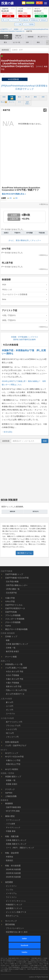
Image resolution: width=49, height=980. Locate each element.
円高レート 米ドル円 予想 (16, 690)
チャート (12, 102)
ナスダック (10, 789)
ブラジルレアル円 (13, 726)
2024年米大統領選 (13, 869)
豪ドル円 (10, 702)
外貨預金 (10, 857)
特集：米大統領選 (13, 866)
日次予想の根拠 (12, 582)
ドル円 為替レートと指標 (16, 668)
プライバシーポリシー (15, 928)
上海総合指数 (11, 796)
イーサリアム (11, 893)
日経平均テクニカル (14, 605)
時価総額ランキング (14, 905)
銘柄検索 (31, 37)
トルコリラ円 (11, 729)
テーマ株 (18, 24)
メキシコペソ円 (12, 737)
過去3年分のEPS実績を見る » (14, 194)
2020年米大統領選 (13, 873)
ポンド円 (10, 710)
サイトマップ (11, 921)
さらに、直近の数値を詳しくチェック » (25, 240)
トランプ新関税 (29, 24)
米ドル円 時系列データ (15, 694)
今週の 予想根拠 (12, 683)
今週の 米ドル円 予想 (15, 679)
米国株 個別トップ (13, 777)
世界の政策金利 (12, 742)
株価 (4, 97)
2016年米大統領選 (13, 877)
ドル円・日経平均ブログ (16, 745)
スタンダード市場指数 (15, 619)
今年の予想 (10, 601)
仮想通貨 (9, 882)
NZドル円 (10, 733)
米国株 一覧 (11, 780)
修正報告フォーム (25, 553)
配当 (5, 42)
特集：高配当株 (12, 836)
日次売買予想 (11, 593)
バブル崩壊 (10, 824)
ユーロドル (10, 713)
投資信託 (10, 860)
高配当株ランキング (18, 37)
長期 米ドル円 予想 (14, 686)
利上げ (4, 102)
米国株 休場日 (12, 784)
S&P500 (9, 793)
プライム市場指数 (13, 615)
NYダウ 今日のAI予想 (14, 757)
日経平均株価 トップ (14, 574)
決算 (27, 42)
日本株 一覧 (11, 648)
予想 (12, 98)
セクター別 (16, 42)
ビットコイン (11, 886)
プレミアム (30, 3)
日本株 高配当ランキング (16, 840)
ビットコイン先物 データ (16, 912)
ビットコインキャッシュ (16, 901)
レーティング (14, 20)
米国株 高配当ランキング (16, 844)
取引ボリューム (12, 916)
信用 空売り (27, 103)
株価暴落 (9, 803)
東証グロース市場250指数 (16, 629)
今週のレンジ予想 (13, 760)
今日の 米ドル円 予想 (15, 672)
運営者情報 (10, 924)
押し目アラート (43, 37)
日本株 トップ (11, 636)
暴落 (38, 42)
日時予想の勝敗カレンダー (17, 585)
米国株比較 (34, 20)
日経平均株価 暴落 (13, 807)
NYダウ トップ (12, 753)
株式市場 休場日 (12, 651)
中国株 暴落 (11, 831)
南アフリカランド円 (14, 722)
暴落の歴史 (10, 816)
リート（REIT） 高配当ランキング (20, 848)
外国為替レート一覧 (14, 664)
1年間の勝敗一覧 (13, 589)
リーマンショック (13, 820)
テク (20, 102)
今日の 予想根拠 (12, 675)
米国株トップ (6, 37)
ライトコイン (11, 897)
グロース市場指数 (13, 622)
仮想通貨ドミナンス (14, 908)
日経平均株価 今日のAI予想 (17, 578)
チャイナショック (13, 827)
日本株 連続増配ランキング (17, 644)
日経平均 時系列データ (15, 608)
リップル (10, 890)
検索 (45, 441)
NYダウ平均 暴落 (13, 811)
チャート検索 (11, 657)
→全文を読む (7, 432)
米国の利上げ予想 (13, 764)
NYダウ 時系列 (12, 769)
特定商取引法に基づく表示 (17, 932)
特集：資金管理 (12, 853)
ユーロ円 (10, 706)
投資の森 (8, 3)
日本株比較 (25, 20)
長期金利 (44, 20)
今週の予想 (10, 598)
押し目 (39, 3)
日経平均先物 (11, 612)
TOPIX (8, 626)
